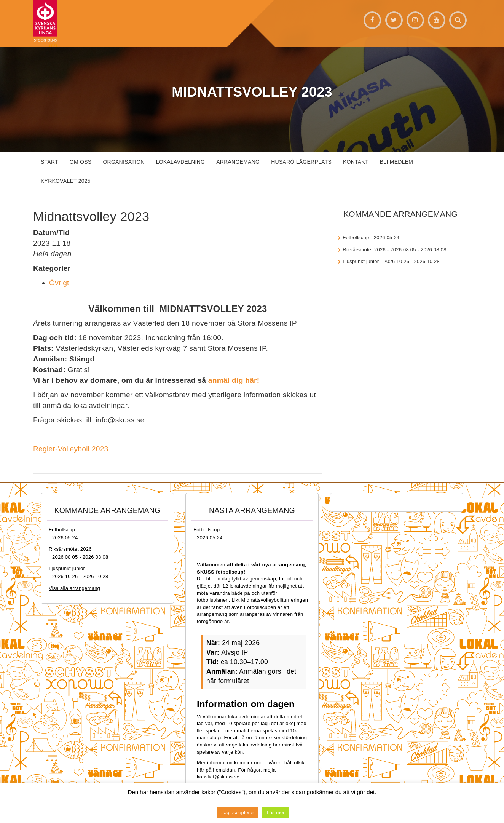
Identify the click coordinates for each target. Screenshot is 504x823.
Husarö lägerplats (301, 162)
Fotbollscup (356, 237)
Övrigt (59, 283)
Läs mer (276, 813)
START (49, 162)
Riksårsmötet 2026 (364, 250)
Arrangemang (238, 162)
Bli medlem (396, 162)
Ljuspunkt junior (361, 261)
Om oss (81, 162)
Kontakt (356, 162)
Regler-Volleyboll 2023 (71, 449)
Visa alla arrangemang (74, 588)
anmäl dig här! (234, 380)
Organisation (124, 162)
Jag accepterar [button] (238, 813)
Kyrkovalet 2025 (66, 181)
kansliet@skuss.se (218, 777)
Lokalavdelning (181, 162)
